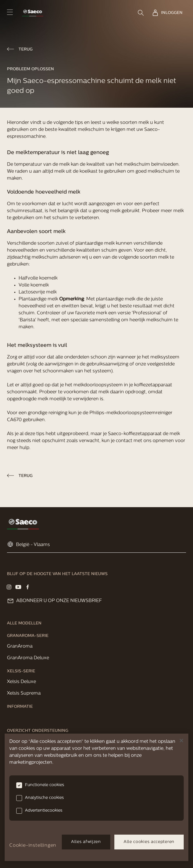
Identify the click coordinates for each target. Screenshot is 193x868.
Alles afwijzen (86, 842)
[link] (33, 13)
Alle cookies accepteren (149, 842)
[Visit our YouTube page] (18, 587)
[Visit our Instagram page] (9, 587)
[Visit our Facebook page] (28, 587)
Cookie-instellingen (33, 846)
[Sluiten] (181, 741)
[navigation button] (10, 12)
